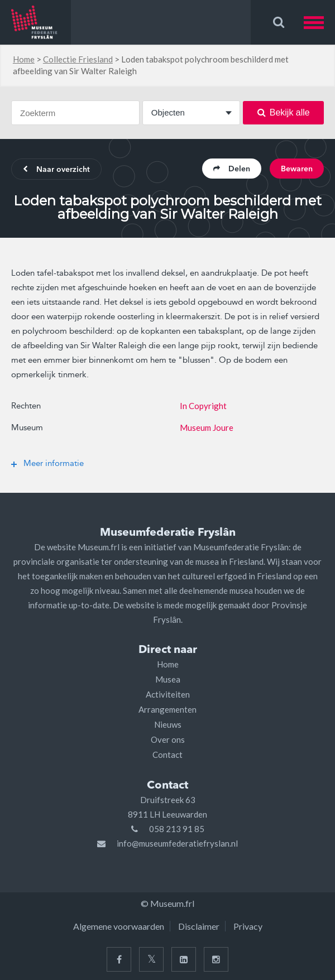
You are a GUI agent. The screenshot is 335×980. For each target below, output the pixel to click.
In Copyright (203, 406)
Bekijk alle (284, 112)
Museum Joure (207, 427)
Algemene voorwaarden (119, 926)
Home (24, 59)
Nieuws (168, 724)
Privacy (248, 926)
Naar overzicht (56, 170)
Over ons (168, 739)
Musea (168, 679)
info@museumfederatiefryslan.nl (177, 843)
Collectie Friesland (78, 59)
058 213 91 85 (177, 829)
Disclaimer (199, 926)
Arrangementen (167, 709)
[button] (319, 22)
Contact (167, 755)
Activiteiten (168, 694)
